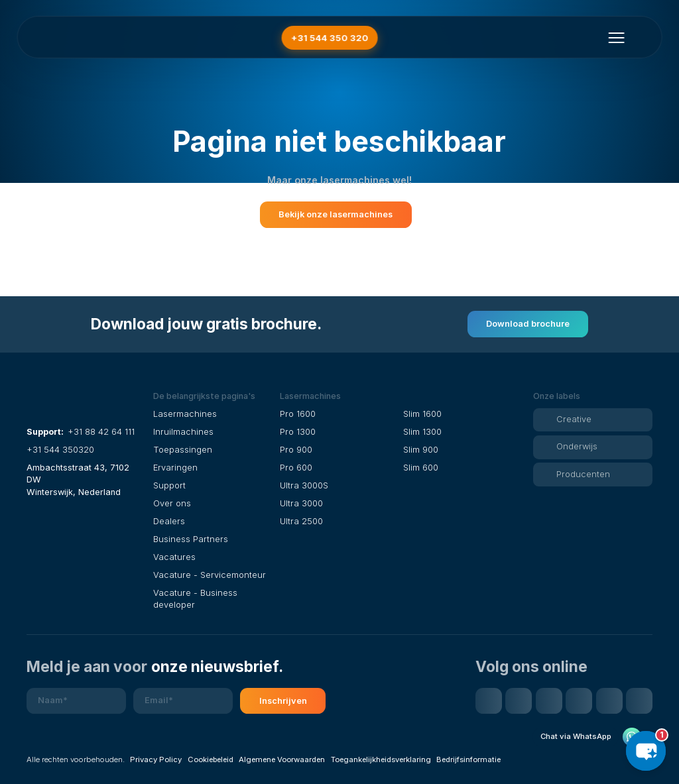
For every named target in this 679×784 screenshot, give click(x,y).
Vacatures (174, 557)
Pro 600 (296, 468)
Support (169, 485)
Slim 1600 (422, 414)
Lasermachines (185, 414)
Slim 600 (421, 468)
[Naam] (76, 701)
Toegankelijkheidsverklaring (381, 759)
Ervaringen (175, 468)
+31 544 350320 (60, 450)
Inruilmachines (183, 432)
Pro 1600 (298, 414)
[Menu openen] (616, 38)
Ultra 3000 (301, 503)
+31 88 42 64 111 (101, 432)
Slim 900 (421, 450)
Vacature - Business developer (195, 599)
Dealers (169, 521)
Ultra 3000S (304, 485)
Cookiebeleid (211, 759)
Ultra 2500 (301, 521)
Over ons (172, 503)
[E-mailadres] (183, 701)
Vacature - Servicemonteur (210, 575)
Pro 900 (296, 450)
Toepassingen (183, 450)
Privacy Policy (156, 759)
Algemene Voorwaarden (282, 759)
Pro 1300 (298, 432)
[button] (213, 396)
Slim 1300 (422, 432)
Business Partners (191, 539)
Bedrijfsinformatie (468, 759)
